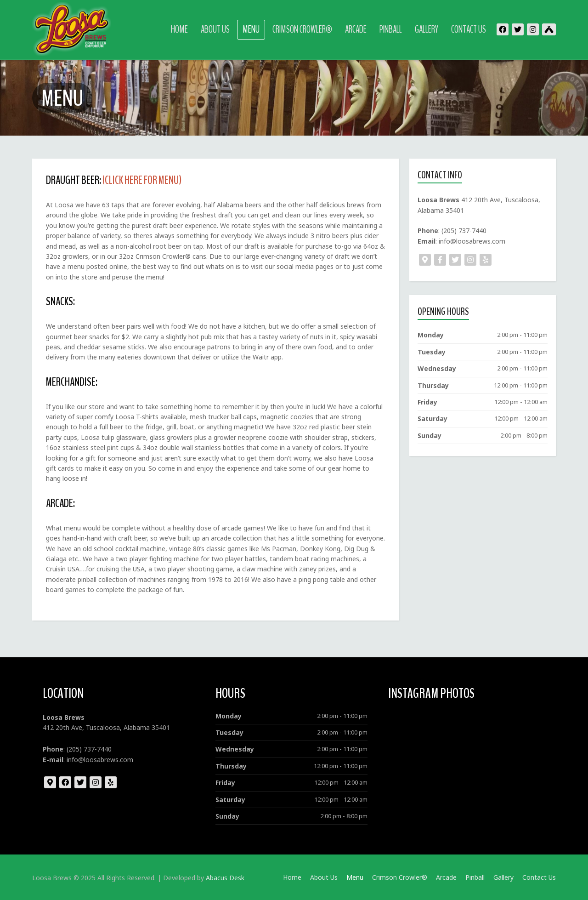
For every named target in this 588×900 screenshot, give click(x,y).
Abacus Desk (225, 878)
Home (179, 29)
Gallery (427, 29)
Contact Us (469, 29)
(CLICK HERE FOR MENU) (142, 180)
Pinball (391, 29)
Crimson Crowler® (302, 29)
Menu (251, 29)
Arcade (356, 29)
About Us (215, 29)
